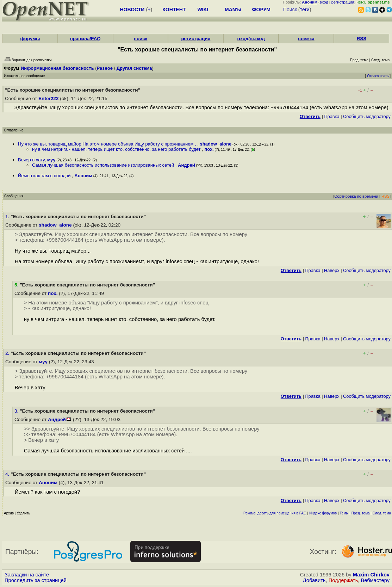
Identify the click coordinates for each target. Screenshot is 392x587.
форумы (30, 39)
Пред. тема (361, 513)
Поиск (290, 10)
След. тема (382, 513)
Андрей (186, 165)
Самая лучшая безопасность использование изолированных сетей (104, 165)
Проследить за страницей (36, 580)
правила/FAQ (85, 39)
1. (8, 217)
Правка (332, 116)
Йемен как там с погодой (45, 176)
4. (8, 474)
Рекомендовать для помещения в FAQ (275, 513)
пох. (209, 149)
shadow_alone (216, 144)
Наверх (332, 270)
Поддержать (343, 580)
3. (17, 411)
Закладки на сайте (27, 575)
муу (51, 160)
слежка (306, 39)
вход (324, 2)
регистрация (343, 2)
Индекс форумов (323, 513)
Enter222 (48, 98)
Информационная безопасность (57, 68)
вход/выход (251, 39)
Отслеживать (378, 76)
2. (8, 353)
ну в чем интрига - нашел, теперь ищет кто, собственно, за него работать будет (117, 149)
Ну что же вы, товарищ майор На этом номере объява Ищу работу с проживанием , (108, 144)
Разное (105, 68)
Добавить (314, 580)
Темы (344, 513)
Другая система (134, 68)
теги (305, 10)
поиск (141, 39)
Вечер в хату (31, 160)
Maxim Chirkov (371, 575)
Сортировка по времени (356, 196)
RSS (362, 39)
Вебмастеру (375, 580)
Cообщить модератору (367, 116)
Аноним (83, 176)
